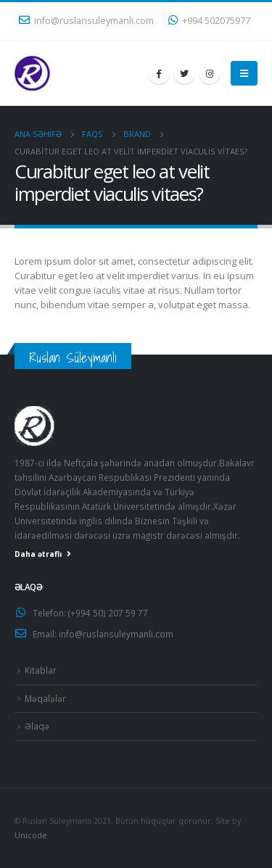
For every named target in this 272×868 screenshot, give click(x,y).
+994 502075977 (209, 21)
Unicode (31, 835)
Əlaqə (37, 726)
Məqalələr (45, 698)
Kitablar (41, 670)
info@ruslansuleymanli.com (86, 21)
